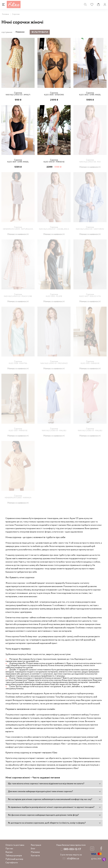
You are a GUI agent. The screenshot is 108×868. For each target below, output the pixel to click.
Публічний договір (14, 859)
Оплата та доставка (15, 845)
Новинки (20, 32)
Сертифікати (12, 863)
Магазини (35, 852)
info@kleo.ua (73, 858)
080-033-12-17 (72, 849)
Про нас (9, 848)
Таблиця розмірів (14, 856)
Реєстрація (36, 845)
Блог (33, 848)
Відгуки (9, 852)
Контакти (35, 856)
